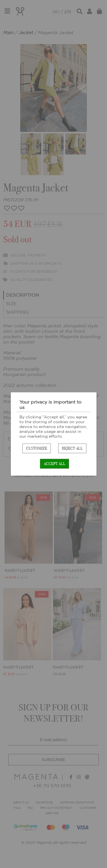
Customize (37, 448)
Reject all (72, 448)
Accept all (54, 464)
